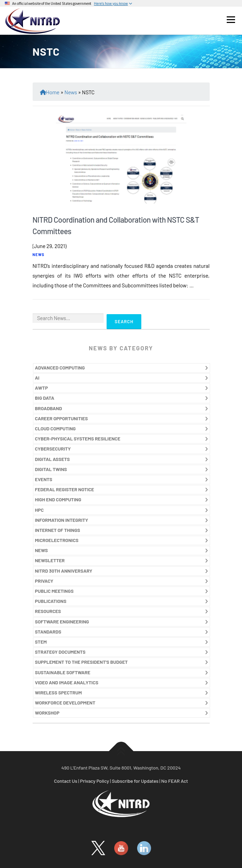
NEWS (39, 254)
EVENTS (44, 479)
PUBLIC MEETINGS (54, 591)
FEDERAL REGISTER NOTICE (65, 489)
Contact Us (66, 781)
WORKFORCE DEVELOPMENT (65, 703)
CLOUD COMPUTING (56, 428)
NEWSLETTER (50, 560)
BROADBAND (49, 408)
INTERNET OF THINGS (58, 530)
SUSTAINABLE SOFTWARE (63, 672)
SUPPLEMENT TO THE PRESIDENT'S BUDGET (81, 662)
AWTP (41, 388)
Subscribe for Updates (135, 781)
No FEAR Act (174, 781)
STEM (41, 642)
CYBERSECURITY (53, 449)
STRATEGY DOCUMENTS (60, 652)
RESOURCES (48, 611)
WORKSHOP (47, 713)
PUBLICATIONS (51, 601)
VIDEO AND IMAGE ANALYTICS (67, 682)
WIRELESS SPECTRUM (59, 692)
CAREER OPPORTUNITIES (62, 418)
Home (53, 92)
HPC (39, 510)
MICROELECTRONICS (57, 540)
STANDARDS (48, 632)
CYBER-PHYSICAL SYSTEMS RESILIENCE (78, 439)
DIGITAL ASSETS (52, 459)
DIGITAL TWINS (51, 469)
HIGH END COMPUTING (58, 499)
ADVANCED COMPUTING (60, 368)
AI (37, 378)
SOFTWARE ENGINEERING (62, 622)
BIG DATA (45, 398)
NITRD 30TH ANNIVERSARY (64, 571)
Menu (231, 19)
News (71, 92)
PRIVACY (44, 581)
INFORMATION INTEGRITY (62, 520)
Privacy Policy (94, 781)
